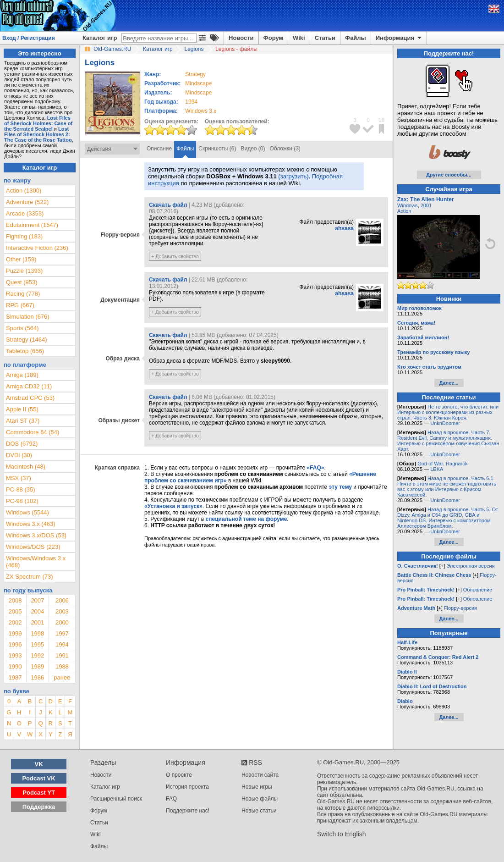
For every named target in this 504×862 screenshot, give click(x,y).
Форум (273, 38)
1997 (62, 633)
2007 (37, 600)
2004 (37, 611)
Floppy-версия (460, 608)
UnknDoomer (445, 423)
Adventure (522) (27, 202)
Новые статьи (259, 811)
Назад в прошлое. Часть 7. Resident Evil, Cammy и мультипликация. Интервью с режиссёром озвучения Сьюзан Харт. (448, 441)
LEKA (437, 469)
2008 (15, 600)
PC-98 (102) (22, 501)
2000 (62, 622)
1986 (37, 677)
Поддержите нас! (188, 811)
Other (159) (21, 259)
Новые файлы (260, 799)
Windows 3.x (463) (31, 524)
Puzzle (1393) (24, 271)
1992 (37, 655)
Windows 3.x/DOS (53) (36, 535)
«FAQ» (315, 468)
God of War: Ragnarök (443, 464)
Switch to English (342, 834)
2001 (37, 622)
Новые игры (257, 787)
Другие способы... (449, 175)
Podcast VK (38, 778)
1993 (15, 655)
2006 (62, 600)
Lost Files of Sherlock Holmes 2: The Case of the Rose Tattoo (38, 134)
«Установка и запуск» (173, 506)
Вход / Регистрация (29, 38)
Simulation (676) (28, 317)
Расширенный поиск (116, 799)
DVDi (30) (19, 455)
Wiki (299, 38)
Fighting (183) (24, 236)
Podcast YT (39, 793)
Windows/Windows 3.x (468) (36, 562)
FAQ (171, 799)
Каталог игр (100, 38)
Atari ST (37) (23, 421)
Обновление (478, 590)
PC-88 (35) (21, 489)
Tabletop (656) (25, 351)
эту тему (340, 487)
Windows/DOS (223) (33, 547)
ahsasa (344, 228)
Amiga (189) (22, 375)
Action (404, 211)
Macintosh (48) (26, 467)
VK (39, 764)
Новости (241, 38)
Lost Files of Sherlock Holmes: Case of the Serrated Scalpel (38, 123)
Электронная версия (470, 566)
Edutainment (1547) (32, 225)
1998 (37, 633)
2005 (15, 611)
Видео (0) (253, 149)
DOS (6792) (22, 444)
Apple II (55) (22, 409)
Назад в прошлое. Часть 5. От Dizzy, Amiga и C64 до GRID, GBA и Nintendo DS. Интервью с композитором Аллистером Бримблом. (448, 518)
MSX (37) (19, 478)
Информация (399, 38)
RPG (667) (20, 305)
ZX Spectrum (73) (30, 577)
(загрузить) (293, 176)
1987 (15, 677)
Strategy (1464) (27, 340)
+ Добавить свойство (175, 256)
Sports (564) (22, 328)
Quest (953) (22, 282)
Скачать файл (168, 205)
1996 (15, 644)
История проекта (187, 787)
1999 (15, 633)
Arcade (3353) (25, 213)
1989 (37, 666)
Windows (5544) (27, 512)
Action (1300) (24, 191)
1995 (37, 644)
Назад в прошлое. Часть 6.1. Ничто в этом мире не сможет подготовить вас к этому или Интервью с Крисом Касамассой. (447, 486)
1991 (62, 655)
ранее (62, 677)
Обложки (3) (285, 149)
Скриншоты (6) (217, 149)
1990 (15, 666)
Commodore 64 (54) (33, 432)
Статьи (325, 38)
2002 (15, 622)
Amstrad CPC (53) (30, 398)
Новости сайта (260, 775)
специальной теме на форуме (247, 519)
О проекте (179, 775)
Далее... (449, 383)
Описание (159, 149)
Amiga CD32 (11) (29, 386)
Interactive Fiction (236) (37, 248)
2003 (62, 611)
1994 (191, 102)
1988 (62, 666)
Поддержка (39, 807)
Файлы (356, 38)
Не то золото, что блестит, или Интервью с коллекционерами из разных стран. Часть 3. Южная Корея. (448, 412)
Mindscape (198, 83)
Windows (408, 205)
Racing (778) (23, 294)
